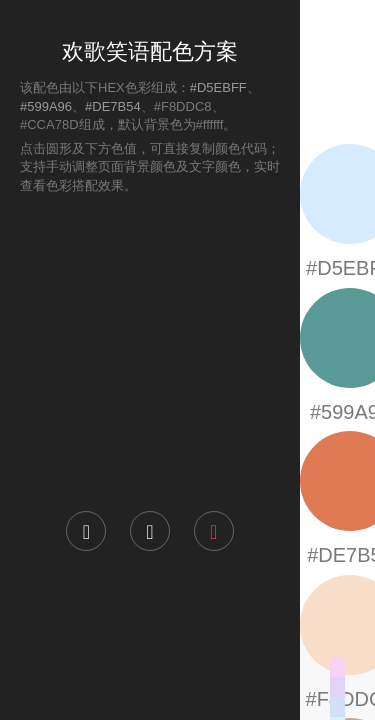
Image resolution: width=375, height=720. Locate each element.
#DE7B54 (113, 106)
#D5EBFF (218, 87)
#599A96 (46, 106)
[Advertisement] (150, 351)
